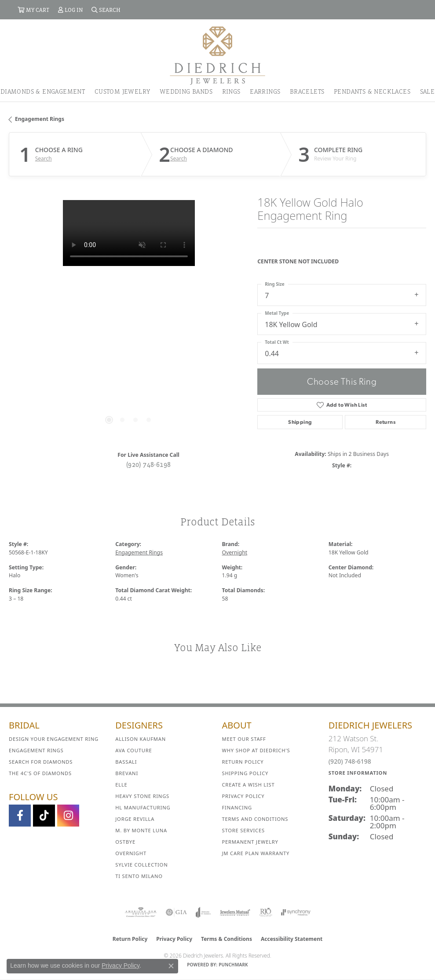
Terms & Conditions (227, 939)
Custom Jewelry (122, 91)
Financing (237, 807)
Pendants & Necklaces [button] (372, 91)
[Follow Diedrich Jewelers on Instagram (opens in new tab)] (68, 816)
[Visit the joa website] (203, 912)
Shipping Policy (245, 773)
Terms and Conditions (255, 819)
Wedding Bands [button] (186, 91)
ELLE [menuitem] (121, 785)
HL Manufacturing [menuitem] (143, 807)
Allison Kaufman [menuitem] (141, 739)
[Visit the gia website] (176, 912)
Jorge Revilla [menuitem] (135, 819)
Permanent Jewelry (250, 842)
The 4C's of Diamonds (40, 773)
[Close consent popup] (171, 966)
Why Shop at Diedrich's (256, 750)
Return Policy (243, 762)
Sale (428, 91)
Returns (386, 422)
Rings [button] (231, 91)
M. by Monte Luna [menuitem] (141, 830)
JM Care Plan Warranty (256, 853)
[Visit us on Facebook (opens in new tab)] (20, 816)
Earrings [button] (265, 91)
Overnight (235, 552)
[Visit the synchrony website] (296, 912)
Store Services (243, 830)
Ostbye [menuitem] (125, 842)
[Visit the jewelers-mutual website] (235, 912)
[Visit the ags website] (141, 912)
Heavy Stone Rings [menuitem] (142, 796)
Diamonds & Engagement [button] (43, 91)
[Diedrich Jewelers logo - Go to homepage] (217, 55)
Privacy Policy (243, 796)
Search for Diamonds (41, 762)
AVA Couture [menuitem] (133, 750)
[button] (33, 10)
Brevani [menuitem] (127, 773)
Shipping (300, 422)
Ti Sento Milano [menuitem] (139, 876)
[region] (129, 320)
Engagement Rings (40, 119)
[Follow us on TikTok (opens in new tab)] (44, 816)
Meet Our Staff (244, 739)
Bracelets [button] (307, 91)
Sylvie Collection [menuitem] (141, 865)
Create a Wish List (249, 785)
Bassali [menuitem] (126, 762)
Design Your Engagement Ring (54, 739)
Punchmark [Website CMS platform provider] (233, 965)
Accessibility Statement (292, 939)
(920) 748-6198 (149, 464)
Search (44, 159)
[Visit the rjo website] (266, 912)
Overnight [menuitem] (131, 853)
